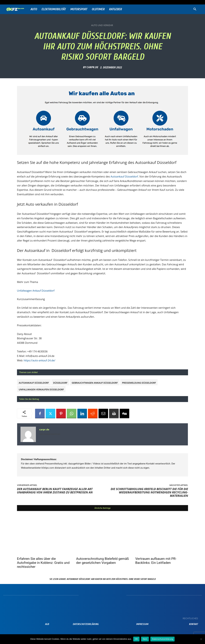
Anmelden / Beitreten (44, 2)
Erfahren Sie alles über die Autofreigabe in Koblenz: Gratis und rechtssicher (43, 563)
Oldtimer (98, 9)
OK (136, 639)
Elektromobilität (54, 9)
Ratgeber (115, 9)
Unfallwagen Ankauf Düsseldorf (36, 291)
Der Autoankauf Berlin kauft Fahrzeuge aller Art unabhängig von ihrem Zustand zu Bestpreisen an (55, 491)
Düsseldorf (60, 383)
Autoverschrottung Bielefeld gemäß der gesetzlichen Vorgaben (102, 561)
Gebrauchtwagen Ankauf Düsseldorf (95, 383)
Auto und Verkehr (102, 25)
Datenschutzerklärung (162, 639)
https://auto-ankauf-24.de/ (39, 360)
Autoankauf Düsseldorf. (125, 177)
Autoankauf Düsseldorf (34, 383)
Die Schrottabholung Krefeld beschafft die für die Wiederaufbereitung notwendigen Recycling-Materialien (149, 492)
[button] (195, 10)
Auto (34, 9)
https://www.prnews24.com (50, 434)
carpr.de (92, 67)
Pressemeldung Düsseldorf (139, 383)
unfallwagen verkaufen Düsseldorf (41, 389)
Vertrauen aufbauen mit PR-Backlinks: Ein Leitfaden (156, 561)
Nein (145, 639)
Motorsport (79, 9)
